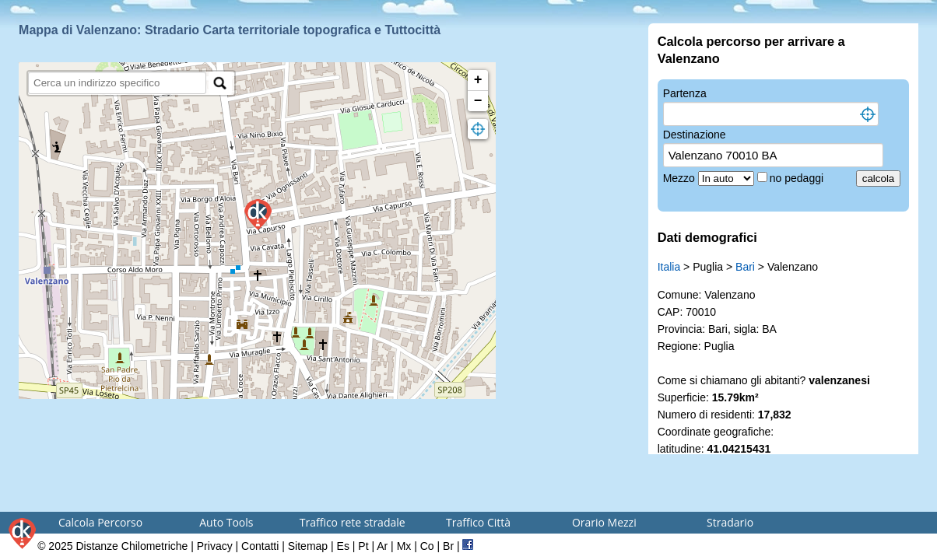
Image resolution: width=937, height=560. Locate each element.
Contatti (260, 546)
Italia (669, 267)
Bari (745, 267)
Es (343, 546)
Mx (404, 546)
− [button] (478, 101)
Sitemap (308, 546)
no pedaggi (798, 178)
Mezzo (681, 178)
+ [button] (478, 80)
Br (448, 546)
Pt (363, 546)
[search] (117, 83)
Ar (382, 546)
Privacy (215, 546)
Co (427, 546)
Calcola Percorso (100, 522)
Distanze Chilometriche (132, 546)
